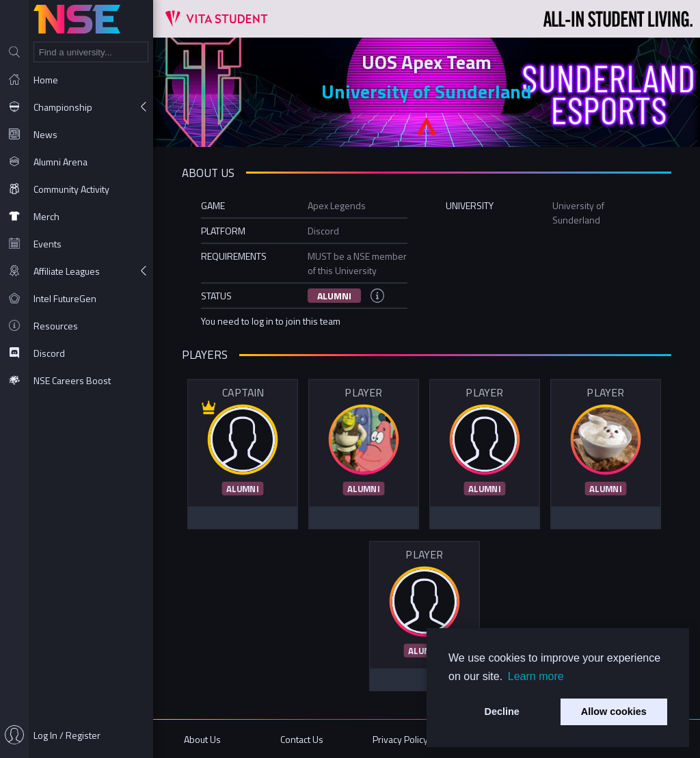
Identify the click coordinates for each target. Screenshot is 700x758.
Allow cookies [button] (614, 712)
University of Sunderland (427, 91)
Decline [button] (502, 712)
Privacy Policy (400, 739)
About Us (202, 739)
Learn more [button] (536, 676)
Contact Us (302, 739)
